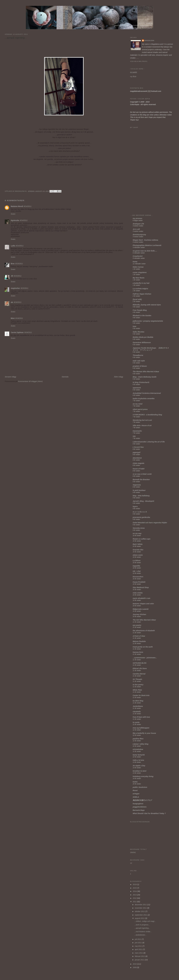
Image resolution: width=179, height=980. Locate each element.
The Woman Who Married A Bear (146, 372)
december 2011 (141, 905)
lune (134, 326)
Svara (13, 214)
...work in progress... (142, 925)
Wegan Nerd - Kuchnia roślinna (145, 240)
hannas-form (138, 652)
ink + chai (137, 571)
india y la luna (138, 760)
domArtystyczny (139, 235)
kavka (135, 782)
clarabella (137, 712)
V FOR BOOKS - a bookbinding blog (147, 415)
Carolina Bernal (139, 674)
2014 (135, 891)
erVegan (136, 794)
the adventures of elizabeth (144, 631)
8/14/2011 (28, 206)
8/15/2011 (19, 264)
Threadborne (138, 355)
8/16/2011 (18, 302)
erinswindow (138, 749)
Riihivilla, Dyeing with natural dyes (147, 305)
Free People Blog (140, 310)
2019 (135, 885)
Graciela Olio (138, 550)
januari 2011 (140, 960)
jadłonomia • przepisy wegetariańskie (148, 321)
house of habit (139, 469)
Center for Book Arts (141, 695)
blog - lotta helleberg (141, 496)
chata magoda (139, 463)
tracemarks (137, 431)
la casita (136, 722)
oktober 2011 (140, 911)
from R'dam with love (141, 717)
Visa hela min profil (139, 61)
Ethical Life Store (140, 669)
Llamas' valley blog (141, 744)
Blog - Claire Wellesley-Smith (145, 377)
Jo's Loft (136, 229)
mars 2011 (139, 953)
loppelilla (136, 566)
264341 (133, 852)
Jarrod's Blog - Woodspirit (143, 501)
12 (131, 863)
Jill (12, 276)
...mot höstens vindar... (143, 932)
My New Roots (139, 278)
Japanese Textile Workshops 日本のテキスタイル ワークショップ (151, 349)
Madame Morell (17, 206)
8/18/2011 (19, 318)
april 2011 (139, 950)
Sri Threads (137, 679)
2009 (135, 968)
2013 (135, 895)
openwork (137, 388)
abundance (137, 458)
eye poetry (137, 625)
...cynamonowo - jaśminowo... (145, 658)
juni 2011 (138, 943)
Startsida (65, 377)
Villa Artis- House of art (142, 426)
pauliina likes (138, 739)
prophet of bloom (140, 366)
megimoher (15, 288)
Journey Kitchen (139, 614)
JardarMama (138, 706)
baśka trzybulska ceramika (144, 399)
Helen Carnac (138, 267)
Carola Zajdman (17, 332)
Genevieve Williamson (142, 343)
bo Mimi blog (138, 701)
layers (135, 507)
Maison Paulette (139, 641)
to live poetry (138, 685)
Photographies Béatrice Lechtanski (147, 245)
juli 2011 (138, 939)
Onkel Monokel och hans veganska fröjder (150, 523)
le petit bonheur (139, 490)
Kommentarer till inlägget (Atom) (30, 381)
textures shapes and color (143, 604)
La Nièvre (137, 561)
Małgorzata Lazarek (141, 609)
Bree (13, 264)
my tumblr (134, 72)
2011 (135, 902)
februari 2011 (140, 956)
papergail (137, 452)
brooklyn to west (140, 771)
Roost (135, 790)
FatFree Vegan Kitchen (142, 294)
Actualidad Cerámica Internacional (147, 393)
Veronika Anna (139, 528)
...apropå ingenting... (142, 928)
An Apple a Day (139, 766)
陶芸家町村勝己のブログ (142, 800)
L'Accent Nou (138, 447)
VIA (134, 436)
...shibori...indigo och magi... (145, 921)
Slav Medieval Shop (141, 588)
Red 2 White (138, 544)
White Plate (137, 690)
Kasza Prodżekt (139, 582)
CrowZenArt (138, 256)
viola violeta (138, 593)
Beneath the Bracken (141, 480)
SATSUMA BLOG (140, 663)
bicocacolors (138, 577)
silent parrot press (140, 409)
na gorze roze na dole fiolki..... (145, 251)
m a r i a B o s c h (140, 512)
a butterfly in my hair (141, 283)
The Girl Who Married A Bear (144, 620)
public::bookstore (140, 787)
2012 (135, 898)
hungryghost (138, 804)
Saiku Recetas (139, 332)
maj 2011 (138, 946)
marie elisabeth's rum (142, 598)
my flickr (133, 77)
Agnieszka (15, 220)
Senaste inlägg (10, 377)
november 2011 (141, 908)
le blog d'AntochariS (141, 382)
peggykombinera (140, 807)
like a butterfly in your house (144, 733)
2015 (135, 888)
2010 (135, 964)
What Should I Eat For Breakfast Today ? (149, 813)
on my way (137, 533)
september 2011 (141, 915)
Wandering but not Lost (142, 420)
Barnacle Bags (139, 810)
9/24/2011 (28, 332)
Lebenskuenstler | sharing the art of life (149, 442)
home (135, 262)
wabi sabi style (139, 361)
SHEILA (136, 797)
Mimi (13, 318)
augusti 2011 (140, 918)
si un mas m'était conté (142, 474)
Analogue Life (138, 224)
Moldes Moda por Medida (143, 337)
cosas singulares (140, 272)
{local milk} (137, 299)
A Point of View (139, 636)
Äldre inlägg (119, 377)
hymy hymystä (139, 755)
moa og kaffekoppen (141, 728)
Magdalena (149, 40)
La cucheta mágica (140, 289)
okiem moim (138, 555)
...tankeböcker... (140, 935)
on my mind (138, 404)
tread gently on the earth (143, 647)
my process (138, 218)
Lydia (13, 246)
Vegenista (137, 485)
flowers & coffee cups (142, 539)
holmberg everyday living (143, 776)
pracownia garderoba (141, 517)
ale (12, 302)
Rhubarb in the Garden (142, 316)
